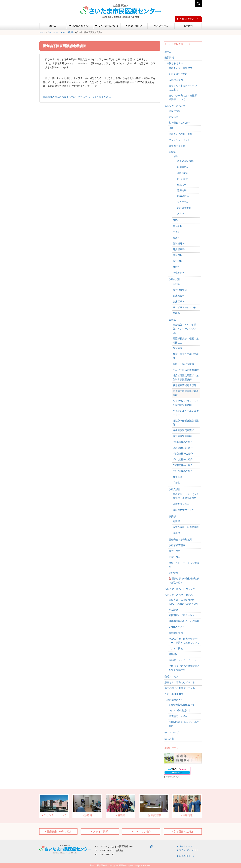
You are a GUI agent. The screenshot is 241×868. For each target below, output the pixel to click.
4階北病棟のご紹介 (183, 459)
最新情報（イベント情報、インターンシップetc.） (185, 329)
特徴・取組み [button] (134, 26)
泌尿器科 (178, 255)
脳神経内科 (183, 196)
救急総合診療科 (185, 161)
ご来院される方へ (174, 63)
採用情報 (188, 26)
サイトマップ (172, 733)
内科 (175, 156)
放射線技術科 (180, 290)
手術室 (176, 483)
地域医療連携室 (181, 504)
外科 (175, 220)
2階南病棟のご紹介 (183, 442)
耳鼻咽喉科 (179, 249)
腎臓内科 (182, 190)
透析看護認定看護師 (183, 430)
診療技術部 (175, 279)
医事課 (176, 533)
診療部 (172, 152)
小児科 (176, 232)
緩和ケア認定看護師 (183, 364)
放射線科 (178, 261)
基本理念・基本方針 (179, 123)
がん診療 (173, 610)
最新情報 (169, 58)
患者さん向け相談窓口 (180, 68)
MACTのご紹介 (177, 627)
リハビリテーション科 (185, 307)
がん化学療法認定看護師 (186, 370)
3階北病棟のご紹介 (183, 448)
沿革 (171, 128)
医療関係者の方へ (189, 19)
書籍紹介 (173, 654)
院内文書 (169, 739)
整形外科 (178, 226)
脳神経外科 (179, 244)
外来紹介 (178, 477)
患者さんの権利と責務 (180, 134)
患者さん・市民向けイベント (180, 682)
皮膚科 (176, 238)
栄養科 (176, 313)
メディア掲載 (176, 648)
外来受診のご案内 (178, 74)
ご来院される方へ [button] (80, 26)
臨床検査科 (179, 296)
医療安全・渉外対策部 (180, 540)
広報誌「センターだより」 (183, 660)
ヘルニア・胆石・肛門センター (181, 589)
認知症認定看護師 (182, 436)
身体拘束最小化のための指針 (184, 621)
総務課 (176, 521)
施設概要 (173, 117)
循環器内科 (183, 167)
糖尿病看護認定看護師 (185, 385)
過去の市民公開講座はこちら (180, 688)
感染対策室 (175, 551)
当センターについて (175, 106)
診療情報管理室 (177, 545)
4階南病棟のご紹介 (183, 454)
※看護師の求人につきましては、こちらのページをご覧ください (77, 97)
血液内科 (182, 184)
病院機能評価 (176, 633)
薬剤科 (176, 284)
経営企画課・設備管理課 (186, 527)
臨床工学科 (179, 302)
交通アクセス (161, 26)
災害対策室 (175, 557)
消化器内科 (183, 179)
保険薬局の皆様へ (178, 716)
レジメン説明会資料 (179, 710)
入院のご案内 (176, 80)
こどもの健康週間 (174, 694)
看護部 (172, 320)
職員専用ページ (187, 856)
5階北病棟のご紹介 (183, 471)
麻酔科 (176, 267)
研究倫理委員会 (177, 146)
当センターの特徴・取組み (179, 595)
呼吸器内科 (183, 173)
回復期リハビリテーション (183, 615)
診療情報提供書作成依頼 (182, 705)
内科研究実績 (184, 208)
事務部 (172, 516)
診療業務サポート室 (183, 510)
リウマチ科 (183, 202)
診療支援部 (175, 489)
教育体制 (178, 348)
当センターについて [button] (107, 26)
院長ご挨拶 (175, 111)
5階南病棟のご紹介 (183, 465)
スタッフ (182, 214)
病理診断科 (179, 273)
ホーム (53, 26)
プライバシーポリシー (180, 140)
